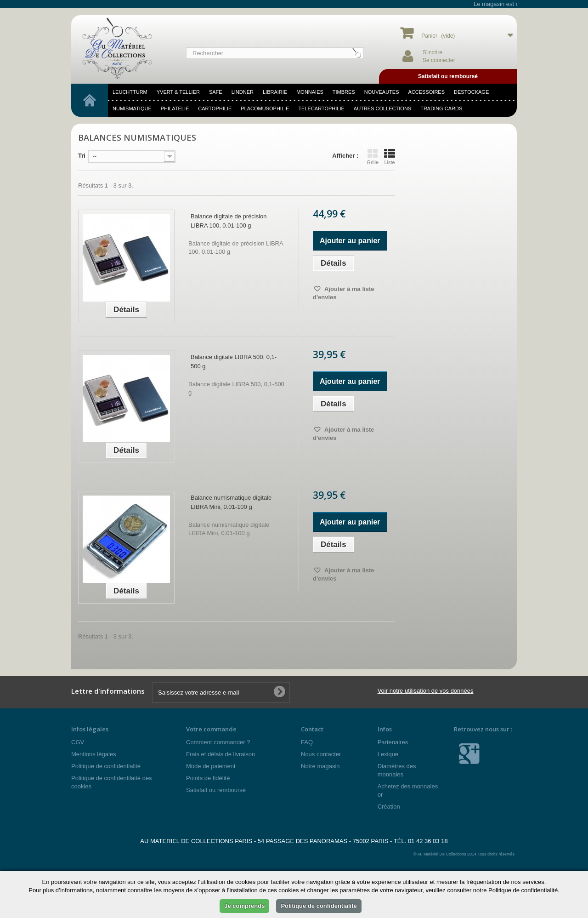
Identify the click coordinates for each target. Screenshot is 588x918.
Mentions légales (94, 754)
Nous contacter (321, 754)
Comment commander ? (218, 742)
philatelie (175, 108)
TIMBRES (344, 92)
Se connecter (439, 60)
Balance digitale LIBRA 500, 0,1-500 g (234, 362)
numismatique (132, 108)
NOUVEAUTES (382, 92)
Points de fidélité (208, 778)
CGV (78, 742)
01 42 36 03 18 (428, 841)
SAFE (216, 92)
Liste (390, 157)
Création (389, 807)
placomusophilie (265, 108)
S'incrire (433, 52)
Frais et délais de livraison (220, 754)
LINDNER (243, 92)
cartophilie (215, 108)
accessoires (427, 92)
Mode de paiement (211, 766)
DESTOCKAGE (471, 92)
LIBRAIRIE (275, 92)
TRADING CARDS (441, 108)
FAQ (307, 742)
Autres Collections (382, 108)
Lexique (388, 754)
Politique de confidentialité (106, 766)
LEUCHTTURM (130, 92)
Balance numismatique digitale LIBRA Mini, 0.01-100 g (231, 502)
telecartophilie (321, 108)
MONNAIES (310, 92)
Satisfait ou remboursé (216, 790)
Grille (373, 157)
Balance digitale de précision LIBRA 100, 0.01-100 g (229, 221)
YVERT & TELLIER (178, 92)
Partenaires (393, 742)
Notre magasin (320, 766)
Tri (82, 156)
